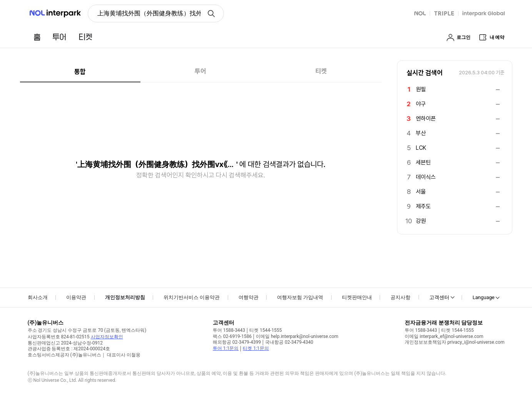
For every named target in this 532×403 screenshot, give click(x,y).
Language (483, 297)
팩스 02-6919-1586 (232, 336)
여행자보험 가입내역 (300, 297)
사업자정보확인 (107, 337)
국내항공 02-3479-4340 (289, 342)
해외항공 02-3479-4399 (237, 342)
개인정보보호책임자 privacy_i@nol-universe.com (454, 342)
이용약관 (76, 297)
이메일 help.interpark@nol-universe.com (297, 336)
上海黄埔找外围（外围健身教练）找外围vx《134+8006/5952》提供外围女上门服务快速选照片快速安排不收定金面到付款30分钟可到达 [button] (149, 13)
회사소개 (38, 297)
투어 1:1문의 (226, 348)
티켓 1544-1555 (265, 330)
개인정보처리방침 (125, 297)
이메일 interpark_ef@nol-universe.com (444, 336)
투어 (200, 71)
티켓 (321, 71)
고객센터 (439, 297)
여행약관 (248, 297)
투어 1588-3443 (229, 330)
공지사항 (400, 297)
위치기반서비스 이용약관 (192, 297)
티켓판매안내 (357, 297)
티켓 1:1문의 (256, 348)
